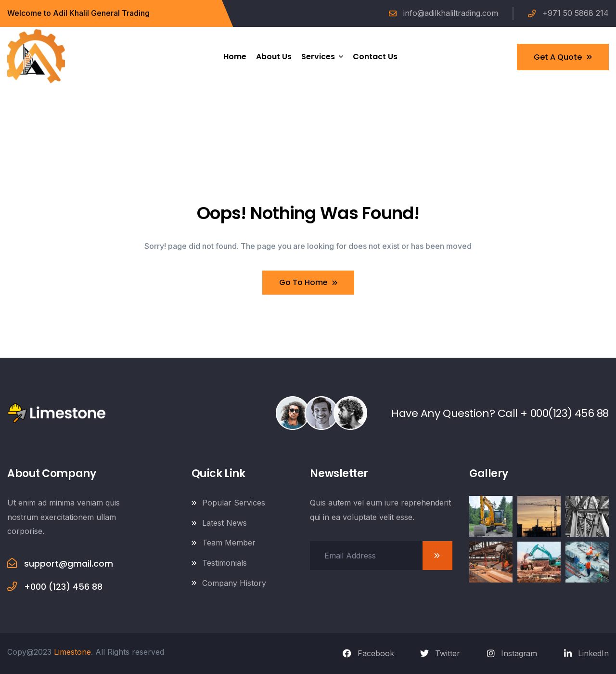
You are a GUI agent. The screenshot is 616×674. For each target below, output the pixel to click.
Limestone (72, 652)
